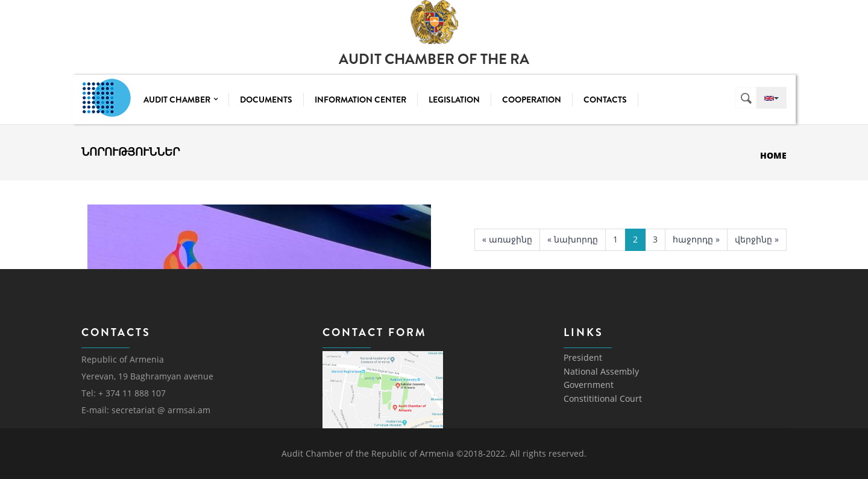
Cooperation (532, 100)
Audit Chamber (181, 100)
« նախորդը (573, 239)
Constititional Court (603, 398)
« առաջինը (507, 239)
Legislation (454, 100)
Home (773, 155)
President (583, 357)
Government (589, 385)
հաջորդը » (696, 239)
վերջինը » (757, 239)
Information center (360, 100)
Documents (266, 100)
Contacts (605, 100)
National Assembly (601, 371)
